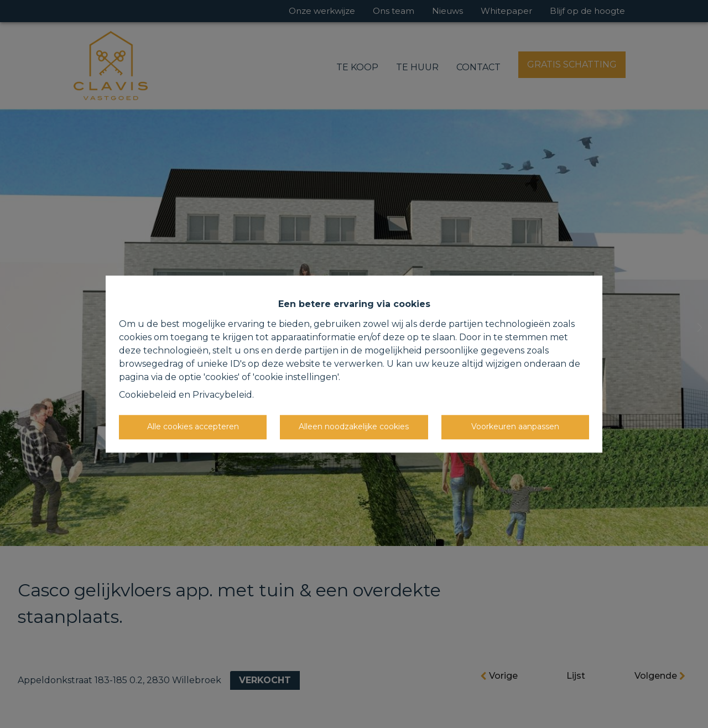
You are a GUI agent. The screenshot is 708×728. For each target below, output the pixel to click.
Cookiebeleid (148, 395)
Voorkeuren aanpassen (515, 427)
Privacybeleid (222, 395)
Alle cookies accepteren (193, 427)
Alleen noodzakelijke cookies (354, 427)
